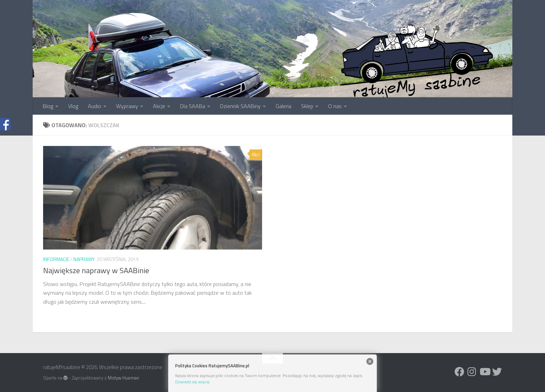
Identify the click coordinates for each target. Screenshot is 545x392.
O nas (335, 106)
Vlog (73, 106)
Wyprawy (127, 106)
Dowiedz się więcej (192, 382)
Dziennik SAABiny (240, 106)
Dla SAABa (193, 106)
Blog (48, 106)
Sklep (307, 106)
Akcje (159, 106)
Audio (95, 106)
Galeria (283, 106)
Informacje (56, 259)
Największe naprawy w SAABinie (96, 270)
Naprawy (84, 259)
